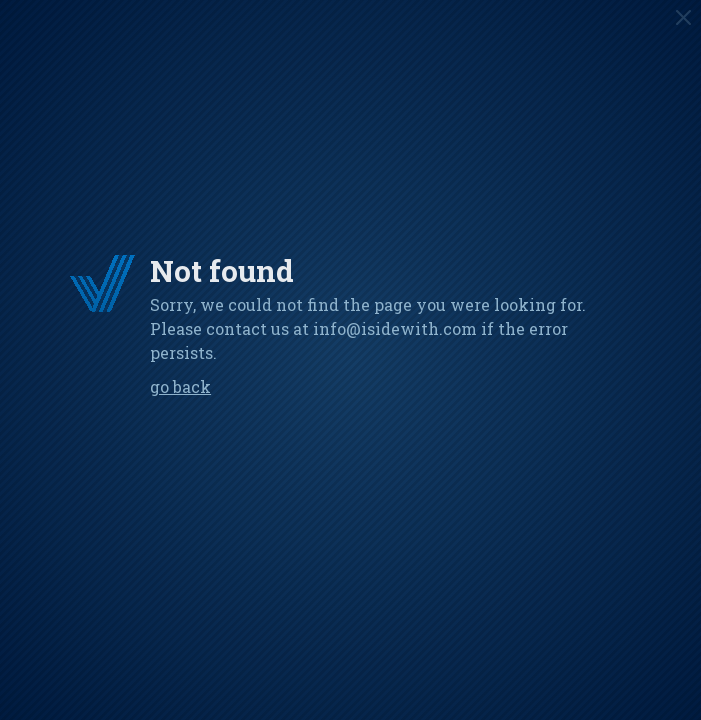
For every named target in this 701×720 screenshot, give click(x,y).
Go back (180, 386)
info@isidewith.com (395, 328)
